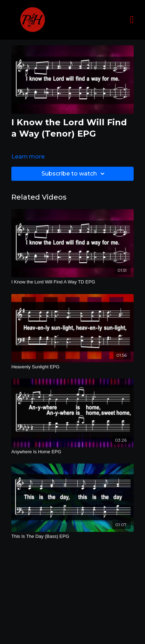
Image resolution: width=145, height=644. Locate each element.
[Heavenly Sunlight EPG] (72, 367)
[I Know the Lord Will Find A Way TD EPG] (72, 282)
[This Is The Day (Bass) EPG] (72, 536)
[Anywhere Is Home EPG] (72, 452)
